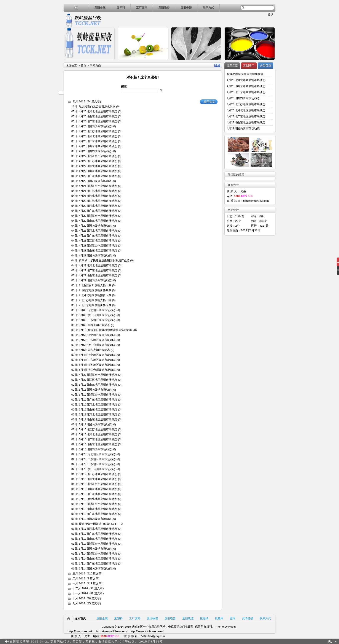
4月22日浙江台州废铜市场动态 (98, 156)
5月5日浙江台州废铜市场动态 (97, 345)
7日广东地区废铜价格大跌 (95, 305)
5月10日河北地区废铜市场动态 (98, 434)
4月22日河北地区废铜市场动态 (98, 166)
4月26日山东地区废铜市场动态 (98, 116)
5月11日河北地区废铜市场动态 (98, 414)
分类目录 (265, 66)
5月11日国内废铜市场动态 (95, 424)
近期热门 (249, 66)
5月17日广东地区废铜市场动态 (98, 534)
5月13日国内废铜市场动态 (95, 390)
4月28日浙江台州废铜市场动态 (98, 246)
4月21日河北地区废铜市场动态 (98, 196)
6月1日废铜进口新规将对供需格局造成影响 (106, 330)
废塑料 (121, 8)
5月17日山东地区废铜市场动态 (98, 539)
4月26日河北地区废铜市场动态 (98, 111)
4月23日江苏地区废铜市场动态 (98, 131)
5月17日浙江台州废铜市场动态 (98, 544)
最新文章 (232, 66)
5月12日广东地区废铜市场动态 (98, 400)
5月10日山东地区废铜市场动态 (98, 444)
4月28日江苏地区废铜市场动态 (98, 241)
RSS (217, 65)
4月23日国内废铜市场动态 (95, 151)
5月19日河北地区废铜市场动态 (98, 479)
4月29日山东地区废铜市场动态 (98, 221)
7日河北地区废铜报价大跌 (95, 295)
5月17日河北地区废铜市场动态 (98, 529)
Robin (232, 627)
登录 (270, 14)
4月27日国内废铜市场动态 (95, 280)
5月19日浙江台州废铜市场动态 (98, 484)
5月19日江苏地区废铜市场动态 (98, 474)
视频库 (219, 618)
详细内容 (109, 62)
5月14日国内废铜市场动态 (95, 568)
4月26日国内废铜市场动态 (95, 126)
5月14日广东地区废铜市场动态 (98, 564)
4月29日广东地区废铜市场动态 (98, 211)
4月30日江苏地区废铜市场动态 (98, 380)
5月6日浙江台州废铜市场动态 (97, 315)
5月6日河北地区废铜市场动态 (97, 310)
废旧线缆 (188, 618)
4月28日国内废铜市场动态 (95, 255)
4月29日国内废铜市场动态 (95, 226)
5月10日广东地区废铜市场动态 (98, 439)
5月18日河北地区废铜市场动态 (98, 499)
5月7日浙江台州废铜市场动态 (97, 469)
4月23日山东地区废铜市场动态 (98, 146)
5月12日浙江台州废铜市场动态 (98, 395)
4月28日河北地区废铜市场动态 (98, 231)
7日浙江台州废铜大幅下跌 (95, 285)
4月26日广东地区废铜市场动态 (98, 121)
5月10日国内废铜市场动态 (95, 449)
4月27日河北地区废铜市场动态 (98, 265)
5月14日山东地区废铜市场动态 (98, 559)
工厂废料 (142, 8)
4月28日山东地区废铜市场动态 (98, 250)
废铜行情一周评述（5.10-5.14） (99, 524)
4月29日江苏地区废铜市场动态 (98, 201)
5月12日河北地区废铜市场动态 (98, 405)
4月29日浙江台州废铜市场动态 (98, 216)
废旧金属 (100, 8)
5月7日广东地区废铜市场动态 (97, 459)
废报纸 (204, 618)
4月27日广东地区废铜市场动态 (98, 270)
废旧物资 (164, 8)
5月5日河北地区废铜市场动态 (97, 335)
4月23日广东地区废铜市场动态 (98, 141)
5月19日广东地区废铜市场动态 (98, 494)
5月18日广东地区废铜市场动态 (98, 514)
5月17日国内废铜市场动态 (95, 549)
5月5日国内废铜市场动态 (94, 350)
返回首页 (80, 618)
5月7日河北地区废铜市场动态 (97, 454)
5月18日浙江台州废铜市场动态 (98, 504)
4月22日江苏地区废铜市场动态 (98, 161)
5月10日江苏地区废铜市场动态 (98, 429)
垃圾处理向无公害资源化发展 (97, 106)
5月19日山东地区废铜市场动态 (98, 489)
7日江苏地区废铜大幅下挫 (95, 300)
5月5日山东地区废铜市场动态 (97, 340)
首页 (83, 65)
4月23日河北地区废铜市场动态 (98, 136)
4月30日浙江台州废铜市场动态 (98, 375)
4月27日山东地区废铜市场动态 (98, 275)
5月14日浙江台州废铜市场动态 (98, 554)
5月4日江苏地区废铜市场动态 (97, 365)
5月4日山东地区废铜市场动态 (97, 360)
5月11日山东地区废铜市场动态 (98, 419)
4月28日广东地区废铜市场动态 (98, 236)
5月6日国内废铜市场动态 (94, 325)
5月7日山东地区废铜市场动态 (97, 464)
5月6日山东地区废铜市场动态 (97, 320)
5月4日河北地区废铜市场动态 (97, 355)
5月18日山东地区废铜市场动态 (98, 509)
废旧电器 (186, 8)
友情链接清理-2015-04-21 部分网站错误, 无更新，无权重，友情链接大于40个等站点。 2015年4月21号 (86, 642)
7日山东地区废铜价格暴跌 (95, 290)
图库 (233, 618)
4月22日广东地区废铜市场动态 (98, 176)
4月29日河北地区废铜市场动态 (98, 206)
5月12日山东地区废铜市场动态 (98, 409)
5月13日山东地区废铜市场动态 (98, 385)
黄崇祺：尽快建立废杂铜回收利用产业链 (104, 260)
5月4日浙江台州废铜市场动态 (97, 370)
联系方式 (208, 8)
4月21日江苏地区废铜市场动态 (98, 191)
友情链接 (248, 618)
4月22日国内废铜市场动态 (95, 181)
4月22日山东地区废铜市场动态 (98, 171)
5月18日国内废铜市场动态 (95, 519)
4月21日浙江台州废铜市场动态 (98, 186)
